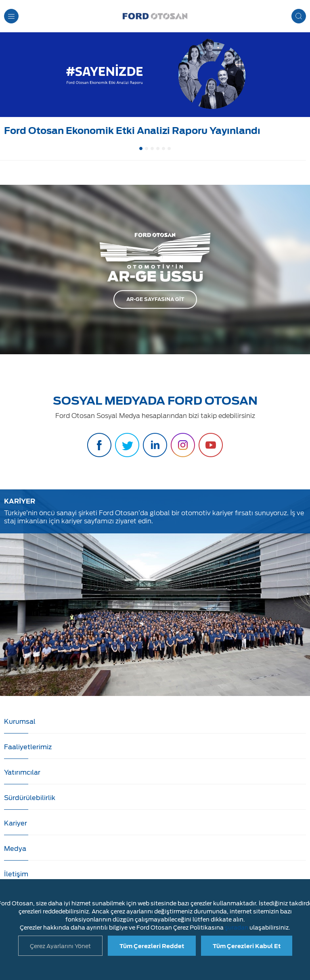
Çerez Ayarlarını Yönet (60, 946)
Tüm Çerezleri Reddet (152, 946)
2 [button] (147, 148)
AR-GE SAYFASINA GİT (155, 299)
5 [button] (163, 148)
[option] (155, 86)
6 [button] (169, 148)
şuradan (237, 928)
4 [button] (158, 148)
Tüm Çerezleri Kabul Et (247, 946)
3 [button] (152, 148)
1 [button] (141, 148)
